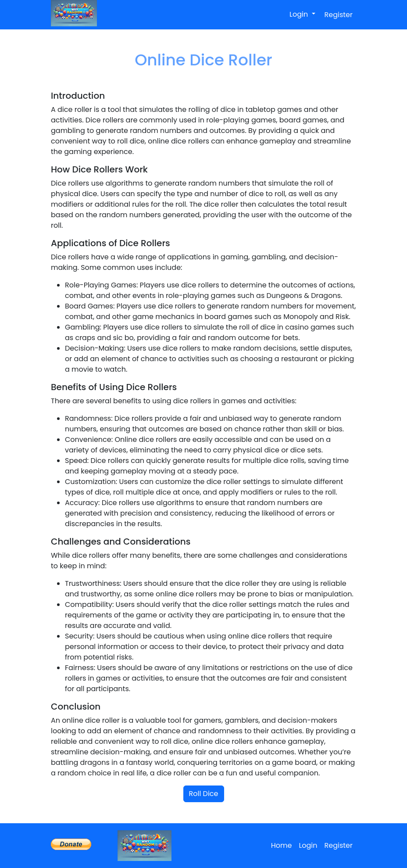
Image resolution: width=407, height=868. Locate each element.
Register (339, 15)
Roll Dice (204, 794)
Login (300, 14)
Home (282, 845)
